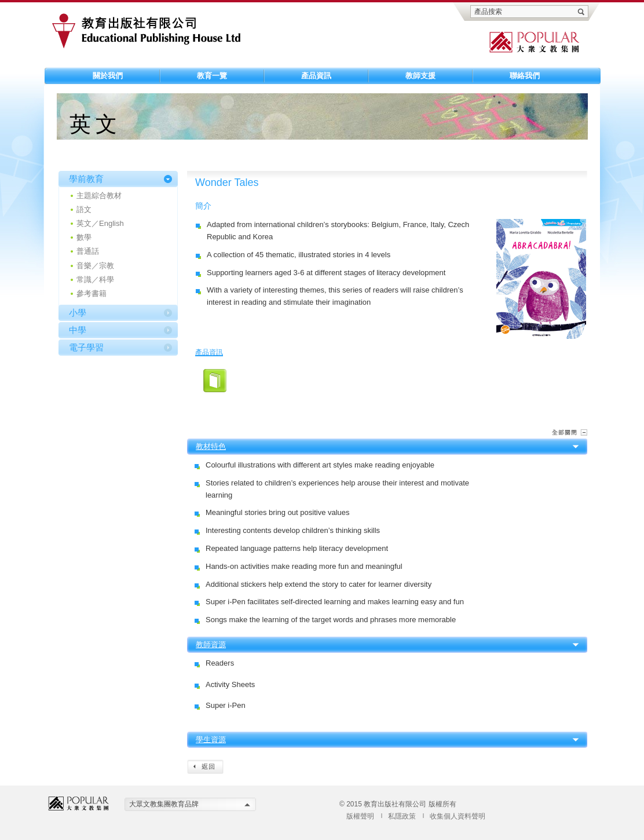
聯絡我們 (525, 76)
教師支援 (420, 76)
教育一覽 (212, 76)
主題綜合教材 (99, 196)
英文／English (100, 223)
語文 (84, 209)
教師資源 (211, 644)
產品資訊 (316, 76)
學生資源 (211, 739)
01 (215, 381)
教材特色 (211, 446)
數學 (84, 237)
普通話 (88, 251)
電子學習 (86, 347)
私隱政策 (402, 816)
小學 (78, 313)
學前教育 (86, 179)
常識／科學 (95, 280)
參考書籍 (92, 293)
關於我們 (108, 76)
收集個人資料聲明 (458, 816)
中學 (78, 330)
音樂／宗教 (95, 266)
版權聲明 (360, 816)
